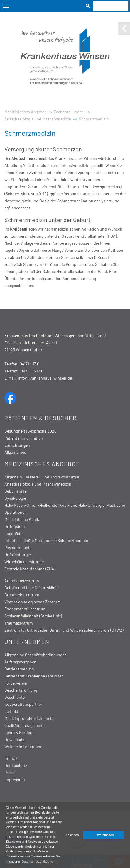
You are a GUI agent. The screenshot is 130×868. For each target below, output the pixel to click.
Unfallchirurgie (18, 555)
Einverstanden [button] (104, 835)
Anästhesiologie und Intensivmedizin (38, 119)
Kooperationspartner (23, 704)
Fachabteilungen (69, 112)
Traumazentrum (19, 623)
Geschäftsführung (21, 690)
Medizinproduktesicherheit (29, 718)
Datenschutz (16, 765)
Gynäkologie (15, 498)
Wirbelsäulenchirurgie (24, 562)
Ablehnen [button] (72, 835)
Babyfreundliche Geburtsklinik (32, 588)
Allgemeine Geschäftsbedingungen (36, 655)
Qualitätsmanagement (24, 725)
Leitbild (11, 711)
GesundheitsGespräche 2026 (30, 431)
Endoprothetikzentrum (25, 609)
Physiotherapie (18, 548)
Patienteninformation (24, 438)
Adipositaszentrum (22, 580)
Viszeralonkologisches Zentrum (33, 602)
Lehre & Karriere (19, 732)
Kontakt (12, 758)
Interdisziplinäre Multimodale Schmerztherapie (46, 540)
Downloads (14, 739)
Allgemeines (15, 452)
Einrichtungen (17, 445)
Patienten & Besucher (40, 418)
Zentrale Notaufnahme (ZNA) (30, 569)
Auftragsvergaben (20, 662)
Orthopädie (15, 526)
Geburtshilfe (15, 491)
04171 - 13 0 (29, 364)
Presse (10, 772)
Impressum (15, 780)
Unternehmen (27, 642)
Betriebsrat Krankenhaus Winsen (34, 676)
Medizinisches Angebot (25, 112)
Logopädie (14, 533)
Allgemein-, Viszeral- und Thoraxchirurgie (42, 477)
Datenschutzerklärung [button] (37, 862)
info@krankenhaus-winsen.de (45, 378)
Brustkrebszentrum (22, 595)
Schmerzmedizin (94, 119)
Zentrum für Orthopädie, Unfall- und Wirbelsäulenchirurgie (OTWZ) (64, 630)
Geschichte (15, 697)
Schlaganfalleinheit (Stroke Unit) (33, 616)
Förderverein (16, 683)
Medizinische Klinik (22, 519)
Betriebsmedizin (19, 669)
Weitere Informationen (25, 747)
